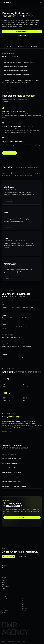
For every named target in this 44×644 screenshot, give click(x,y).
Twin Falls (25, 400)
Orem (4, 385)
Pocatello (6, 402)
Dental (3, 582)
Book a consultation (8, 557)
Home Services (5, 587)
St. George (25, 386)
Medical (3, 589)
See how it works (22, 35)
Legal (3, 584)
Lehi (24, 385)
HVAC (3, 580)
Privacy (14, 642)
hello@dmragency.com (23, 557)
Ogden (5, 386)
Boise (5, 397)
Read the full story (7, 432)
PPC (3, 570)
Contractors (4, 591)
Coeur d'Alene (7, 400)
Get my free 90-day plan (22, 31)
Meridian (25, 397)
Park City (25, 388)
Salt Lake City (7, 383)
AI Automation (5, 572)
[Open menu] (41, 3)
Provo (24, 383)
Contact (23, 642)
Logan (5, 388)
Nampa (5, 399)
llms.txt (9, 642)
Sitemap (4, 642)
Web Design (4, 566)
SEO (3, 568)
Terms (19, 642)
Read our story (22, 522)
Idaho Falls (26, 399)
